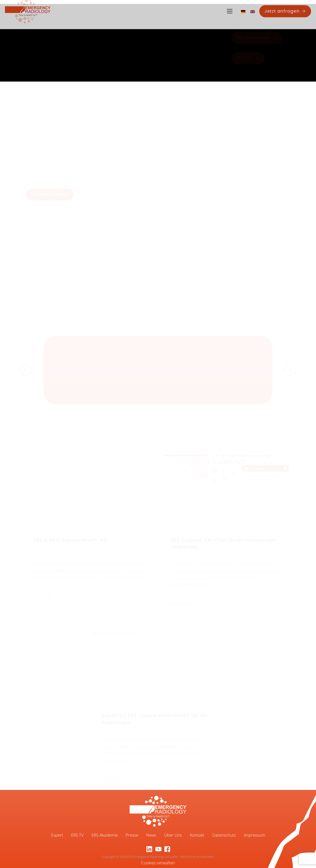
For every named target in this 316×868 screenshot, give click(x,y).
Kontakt (197, 835)
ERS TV (77, 835)
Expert (57, 835)
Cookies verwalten (158, 863)
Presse (132, 835)
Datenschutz (224, 835)
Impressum (255, 835)
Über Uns (173, 835)
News (151, 835)
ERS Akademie (105, 835)
